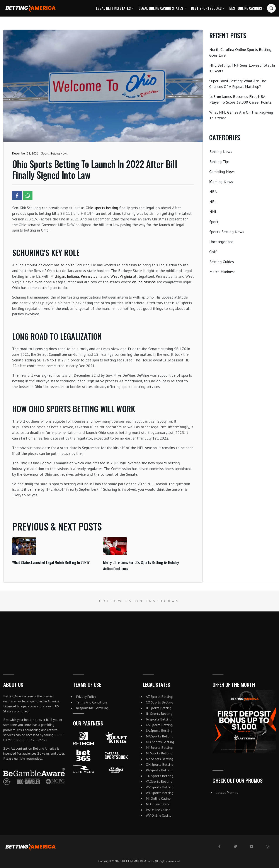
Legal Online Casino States (161, 8)
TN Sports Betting (160, 776)
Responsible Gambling (92, 708)
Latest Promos (227, 792)
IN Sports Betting (159, 714)
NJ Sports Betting (159, 753)
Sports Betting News (227, 232)
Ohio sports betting (102, 208)
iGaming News (221, 182)
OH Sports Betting (160, 764)
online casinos (144, 282)
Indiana (73, 276)
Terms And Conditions (92, 702)
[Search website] (271, 8)
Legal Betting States (113, 8)
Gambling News (222, 172)
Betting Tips (219, 162)
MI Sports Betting (159, 747)
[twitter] (235, 846)
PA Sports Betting (159, 770)
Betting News (221, 152)
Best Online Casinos (246, 8)
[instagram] (268, 847)
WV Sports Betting (160, 787)
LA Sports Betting (159, 730)
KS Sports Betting (159, 725)
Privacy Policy (86, 697)
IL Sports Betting (159, 708)
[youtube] (252, 846)
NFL (213, 202)
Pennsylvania (91, 276)
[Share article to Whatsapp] (28, 196)
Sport (214, 222)
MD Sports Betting (160, 742)
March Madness (222, 272)
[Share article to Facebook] (17, 196)
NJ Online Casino (158, 804)
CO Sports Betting (159, 702)
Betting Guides (222, 262)
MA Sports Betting (160, 736)
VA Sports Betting (159, 781)
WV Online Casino (159, 815)
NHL (213, 212)
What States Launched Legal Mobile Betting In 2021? (51, 562)
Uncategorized (221, 242)
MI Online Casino (158, 798)
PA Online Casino (158, 810)
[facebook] (219, 846)
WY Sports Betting (160, 793)
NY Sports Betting (159, 759)
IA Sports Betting (159, 719)
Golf (213, 252)
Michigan (58, 276)
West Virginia (121, 276)
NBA (213, 192)
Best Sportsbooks (206, 8)
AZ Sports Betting (159, 697)
